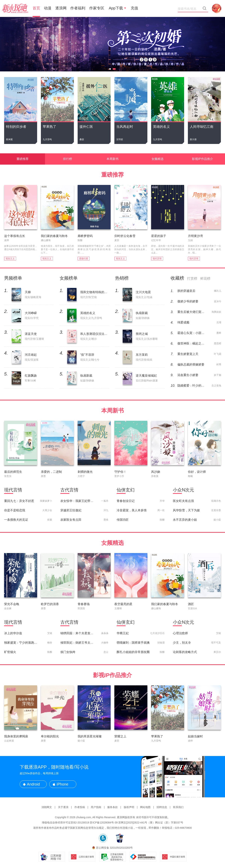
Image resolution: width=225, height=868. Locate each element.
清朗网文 (47, 807)
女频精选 (157, 159)
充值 (134, 8)
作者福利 (78, 8)
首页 (36, 8)
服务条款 (112, 807)
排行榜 (67, 159)
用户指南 (96, 807)
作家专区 (97, 8)
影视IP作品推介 (202, 159)
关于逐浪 (63, 807)
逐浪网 (61, 8)
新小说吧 (15, 8)
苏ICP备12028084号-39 (104, 823)
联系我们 (178, 807)
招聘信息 (162, 807)
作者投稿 (80, 807)
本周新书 (112, 159)
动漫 (48, 8)
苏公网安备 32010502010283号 (114, 848)
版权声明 (129, 807)
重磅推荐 (22, 159)
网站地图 (145, 807)
